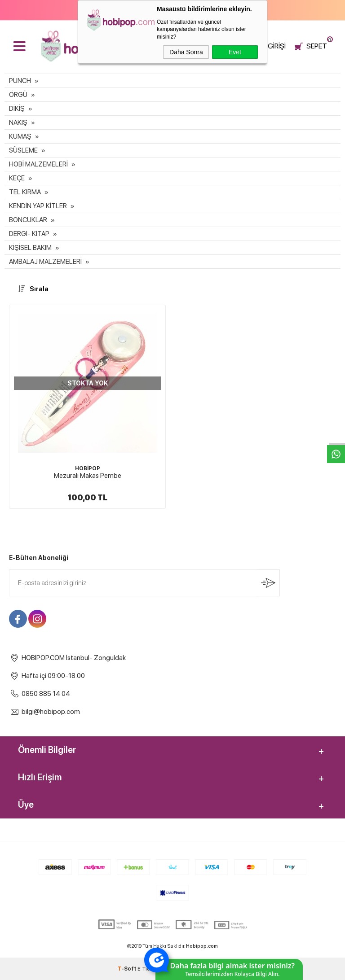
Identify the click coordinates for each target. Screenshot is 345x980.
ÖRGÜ (18, 95)
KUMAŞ (20, 136)
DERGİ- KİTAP (29, 234)
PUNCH (20, 81)
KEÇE (17, 178)
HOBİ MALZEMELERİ (38, 164)
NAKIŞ (18, 122)
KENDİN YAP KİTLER (38, 206)
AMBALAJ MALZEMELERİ (45, 262)
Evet (235, 52)
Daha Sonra (186, 52)
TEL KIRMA (25, 192)
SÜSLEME (23, 150)
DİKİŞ (17, 109)
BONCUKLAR (28, 220)
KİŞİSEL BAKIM (30, 248)
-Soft (128, 969)
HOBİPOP (88, 468)
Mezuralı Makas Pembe (88, 476)
